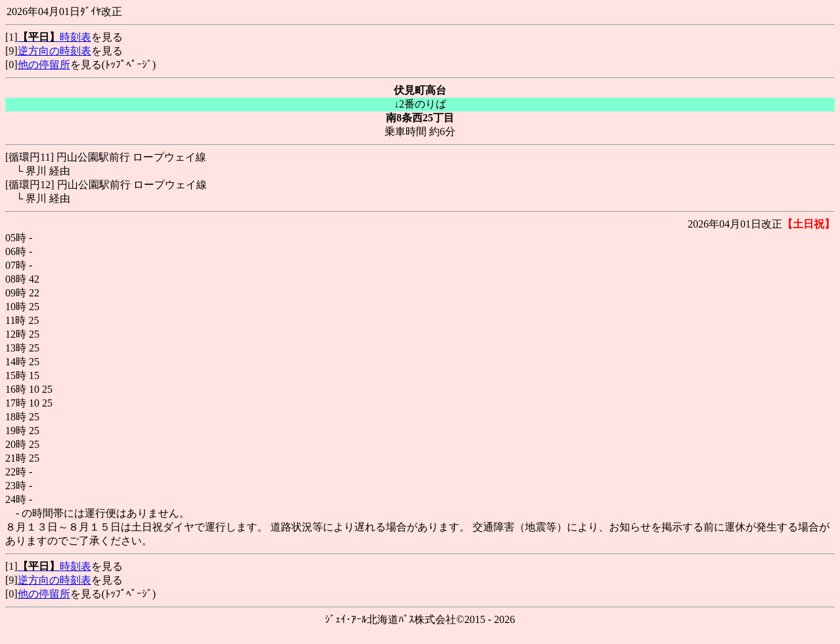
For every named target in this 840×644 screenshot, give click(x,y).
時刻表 (54, 37)
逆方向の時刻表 (54, 51)
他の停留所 (44, 65)
